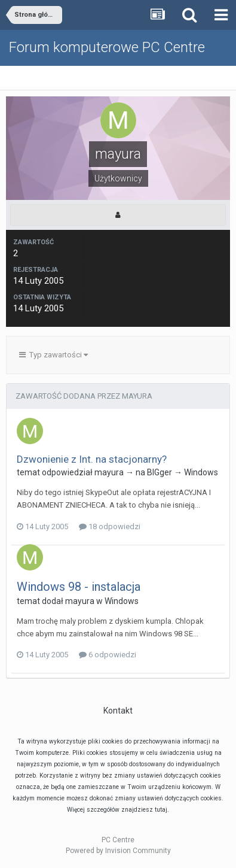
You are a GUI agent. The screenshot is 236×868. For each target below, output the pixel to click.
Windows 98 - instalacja (79, 587)
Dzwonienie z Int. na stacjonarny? (92, 459)
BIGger (160, 472)
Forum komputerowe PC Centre (107, 47)
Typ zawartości (53, 355)
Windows (201, 472)
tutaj (161, 810)
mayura (109, 472)
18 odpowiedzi (110, 526)
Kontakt (118, 711)
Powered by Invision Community (118, 851)
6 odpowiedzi (108, 655)
